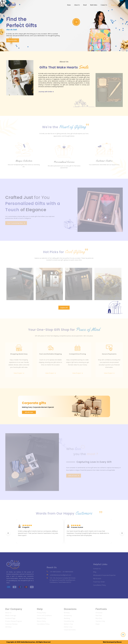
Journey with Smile (46, 92)
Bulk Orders (94, 5)
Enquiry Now (115, 5)
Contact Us (104, 5)
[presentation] (8, 533)
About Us (77, 5)
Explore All (64, 308)
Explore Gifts (12, 40)
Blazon (119, 642)
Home (69, 5)
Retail (85, 5)
